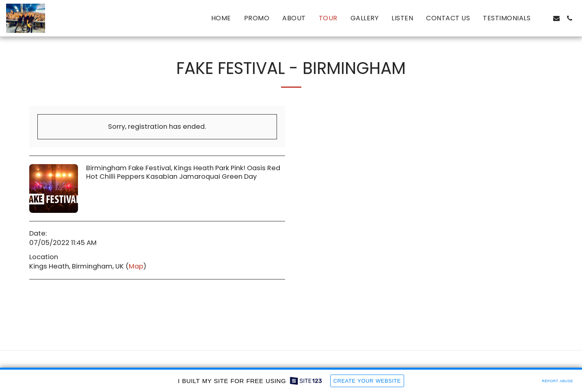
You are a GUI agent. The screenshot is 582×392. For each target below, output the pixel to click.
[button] (543, 18)
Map (136, 266)
